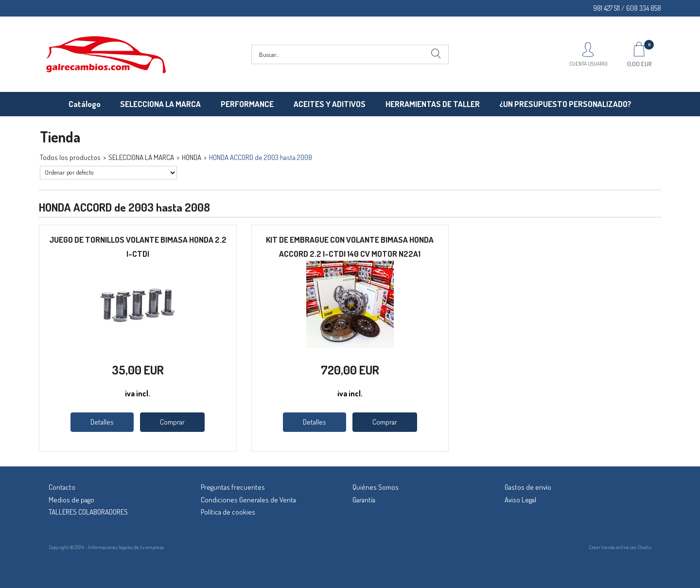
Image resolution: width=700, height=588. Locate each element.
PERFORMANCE (247, 104)
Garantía (364, 500)
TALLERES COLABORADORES (88, 512)
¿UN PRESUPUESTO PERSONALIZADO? (565, 104)
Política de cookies (228, 512)
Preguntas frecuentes (233, 487)
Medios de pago (71, 500)
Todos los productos (70, 157)
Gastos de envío (528, 487)
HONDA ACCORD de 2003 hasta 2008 (261, 157)
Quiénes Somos (376, 487)
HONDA (192, 157)
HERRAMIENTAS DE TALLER (433, 104)
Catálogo (85, 104)
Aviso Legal (520, 500)
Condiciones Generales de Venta (248, 500)
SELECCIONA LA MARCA (160, 104)
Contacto (62, 487)
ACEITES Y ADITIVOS (330, 104)
